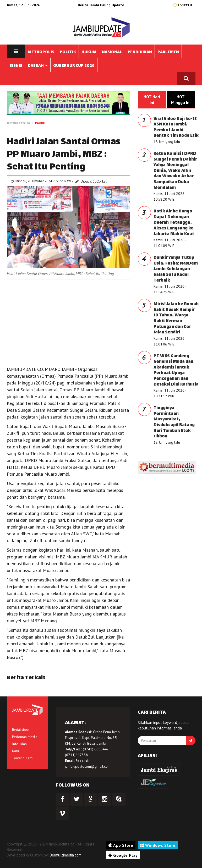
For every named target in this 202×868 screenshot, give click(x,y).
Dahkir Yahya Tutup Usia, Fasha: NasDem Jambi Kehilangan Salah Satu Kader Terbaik (176, 269)
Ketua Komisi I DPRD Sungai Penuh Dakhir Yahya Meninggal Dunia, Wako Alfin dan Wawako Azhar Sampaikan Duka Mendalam (175, 171)
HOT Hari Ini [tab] (152, 100)
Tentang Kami (23, 758)
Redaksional (21, 730)
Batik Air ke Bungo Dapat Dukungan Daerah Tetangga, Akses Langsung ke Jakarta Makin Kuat (174, 223)
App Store (121, 845)
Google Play (123, 855)
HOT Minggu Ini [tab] (181, 100)
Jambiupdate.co (18, 123)
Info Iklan (19, 744)
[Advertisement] (68, 321)
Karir (16, 751)
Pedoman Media (25, 737)
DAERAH (38, 66)
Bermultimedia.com (66, 855)
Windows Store (158, 845)
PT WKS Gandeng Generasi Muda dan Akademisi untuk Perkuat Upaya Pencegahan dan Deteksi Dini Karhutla (176, 370)
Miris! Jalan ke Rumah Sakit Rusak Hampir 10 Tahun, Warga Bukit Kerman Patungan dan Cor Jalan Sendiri (176, 318)
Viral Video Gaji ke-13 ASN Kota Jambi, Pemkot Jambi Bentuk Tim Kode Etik (176, 128)
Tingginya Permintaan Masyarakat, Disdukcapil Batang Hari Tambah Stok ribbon (174, 422)
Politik (40, 123)
